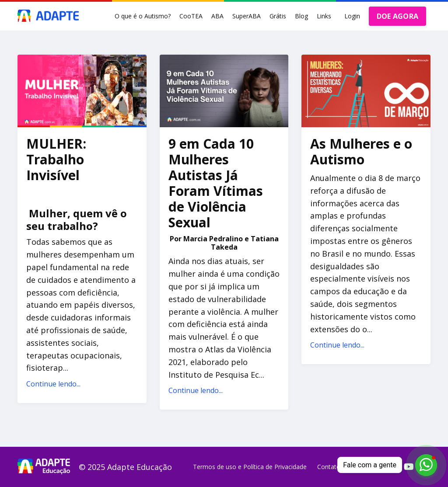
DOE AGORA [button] (397, 16)
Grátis (278, 16)
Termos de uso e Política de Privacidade (250, 467)
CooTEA (191, 16)
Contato (329, 467)
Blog (301, 16)
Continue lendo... (53, 384)
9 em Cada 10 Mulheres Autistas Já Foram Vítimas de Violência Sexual (216, 183)
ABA (217, 16)
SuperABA (247, 16)
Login (352, 16)
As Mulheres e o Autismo (361, 152)
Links (324, 16)
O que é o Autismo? (143, 16)
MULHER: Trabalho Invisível (56, 160)
